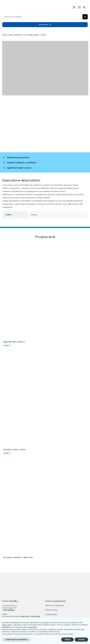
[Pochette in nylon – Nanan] (45, 356)
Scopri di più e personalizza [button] (16, 639)
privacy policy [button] (7, 625)
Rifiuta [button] (67, 639)
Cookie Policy (51, 614)
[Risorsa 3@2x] (13, 2)
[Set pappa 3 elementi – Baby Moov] (45, 463)
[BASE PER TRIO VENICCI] (45, 248)
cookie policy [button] (32, 627)
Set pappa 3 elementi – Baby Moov (18, 557)
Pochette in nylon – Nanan (15, 449)
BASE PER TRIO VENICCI (14, 342)
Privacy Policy (51, 610)
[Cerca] (85, 17)
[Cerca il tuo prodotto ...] (42, 17)
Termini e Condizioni (54, 605)
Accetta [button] (81, 639)
